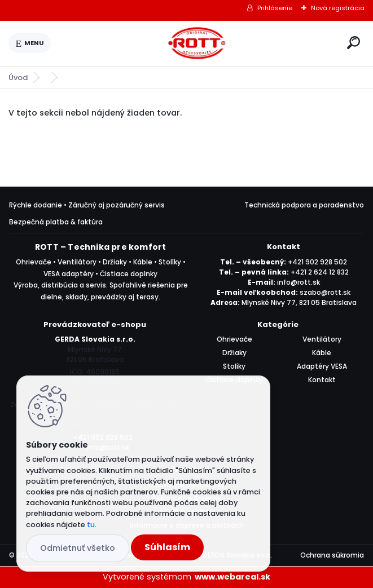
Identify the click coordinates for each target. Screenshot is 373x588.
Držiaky (234, 353)
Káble (322, 353)
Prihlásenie (275, 8)
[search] (354, 43)
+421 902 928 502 (317, 262)
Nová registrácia (338, 8)
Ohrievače (234, 339)
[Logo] (197, 43)
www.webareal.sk (232, 577)
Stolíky (234, 366)
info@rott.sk (299, 282)
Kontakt (322, 380)
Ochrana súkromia (332, 555)
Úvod (18, 78)
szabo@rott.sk (325, 292)
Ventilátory (322, 339)
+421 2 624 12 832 (320, 272)
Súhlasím (167, 547)
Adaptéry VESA (322, 366)
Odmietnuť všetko (78, 548)
